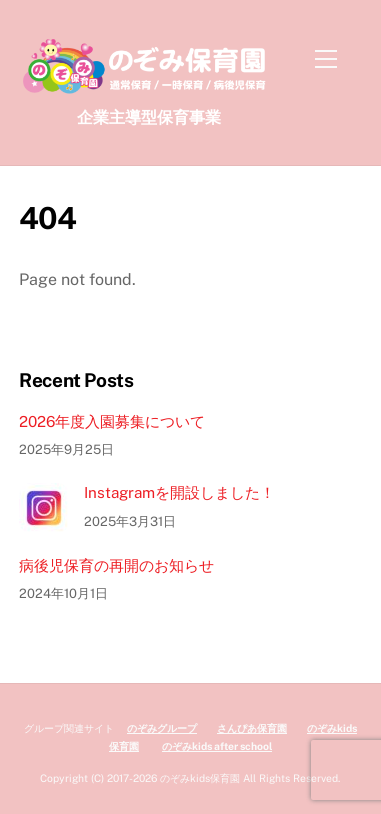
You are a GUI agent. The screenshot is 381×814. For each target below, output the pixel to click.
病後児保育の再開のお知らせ (116, 565)
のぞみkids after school (217, 746)
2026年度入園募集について (112, 421)
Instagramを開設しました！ (179, 492)
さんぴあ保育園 (252, 728)
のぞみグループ (162, 728)
